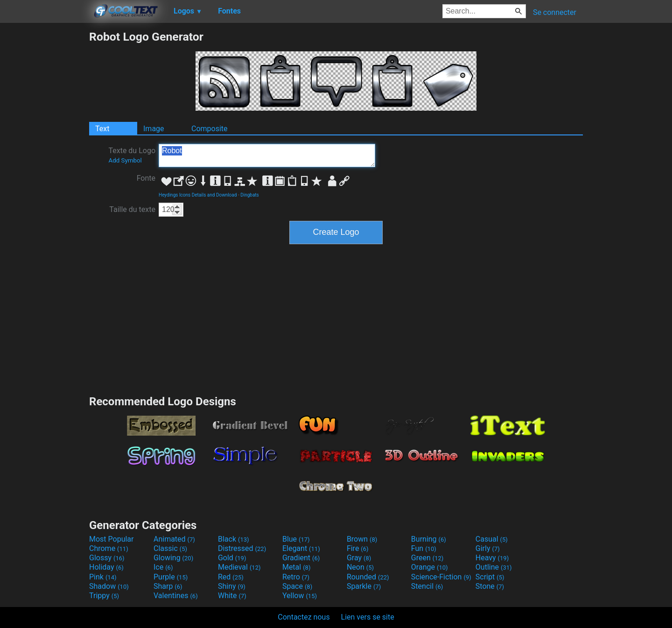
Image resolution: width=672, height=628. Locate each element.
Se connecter (555, 12)
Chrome (109, 548)
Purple (171, 577)
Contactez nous (304, 617)
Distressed (242, 548)
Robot (267, 155)
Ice (163, 567)
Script (490, 577)
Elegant (301, 548)
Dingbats (250, 195)
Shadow (109, 586)
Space (297, 586)
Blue (296, 539)
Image (154, 129)
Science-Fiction (441, 577)
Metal (297, 567)
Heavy (492, 558)
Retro (296, 577)
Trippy (104, 596)
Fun (424, 548)
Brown (362, 539)
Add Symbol (125, 160)
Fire (358, 548)
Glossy (107, 558)
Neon (360, 567)
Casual (492, 539)
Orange (430, 567)
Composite (210, 129)
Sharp (168, 586)
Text (102, 129)
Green (427, 558)
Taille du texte (132, 209)
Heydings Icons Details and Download (198, 195)
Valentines (176, 596)
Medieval (239, 567)
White (232, 596)
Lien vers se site (368, 617)
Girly (488, 548)
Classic (170, 548)
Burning (429, 539)
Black (234, 539)
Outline (494, 567)
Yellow (300, 596)
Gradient (301, 558)
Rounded (368, 577)
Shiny (232, 586)
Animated (174, 539)
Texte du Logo (132, 155)
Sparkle (364, 586)
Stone (490, 586)
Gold (232, 558)
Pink (103, 577)
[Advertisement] (44, 170)
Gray (359, 558)
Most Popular (112, 539)
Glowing (173, 558)
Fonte (146, 178)
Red (231, 577)
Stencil (427, 586)
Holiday (106, 567)
